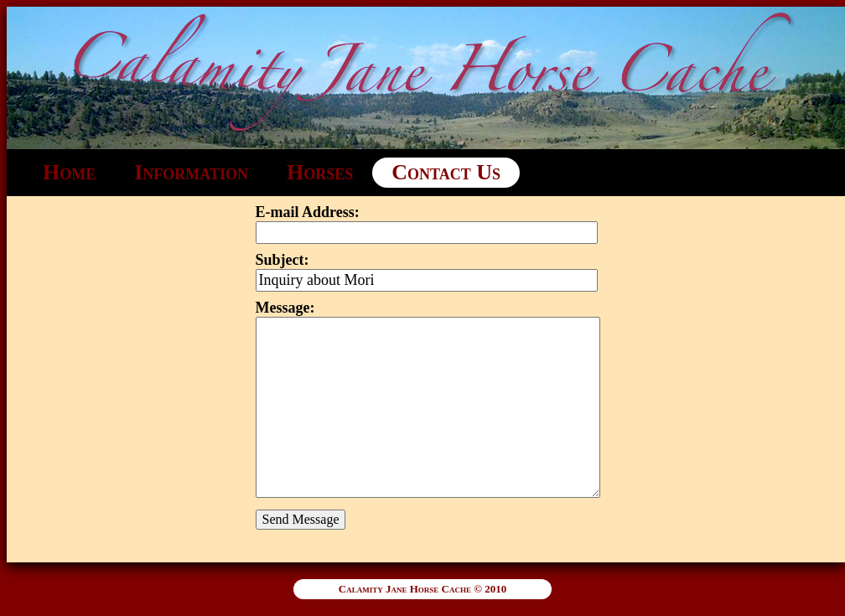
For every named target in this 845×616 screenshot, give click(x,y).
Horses (320, 172)
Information (191, 172)
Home (69, 172)
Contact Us (446, 172)
